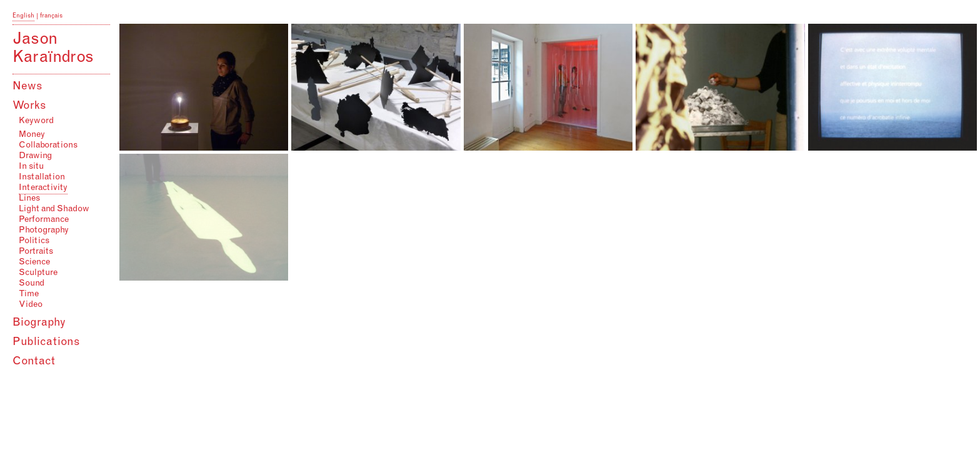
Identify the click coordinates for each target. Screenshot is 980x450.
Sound (32, 284)
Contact (34, 362)
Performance (44, 220)
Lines (29, 199)
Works (29, 106)
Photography (44, 231)
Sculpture (38, 273)
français (51, 16)
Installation (42, 177)
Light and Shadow (54, 209)
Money (32, 135)
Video (31, 305)
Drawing (35, 156)
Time (29, 294)
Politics (34, 241)
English (23, 16)
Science (34, 262)
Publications (46, 342)
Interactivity (43, 188)
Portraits (36, 252)
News (27, 87)
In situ (31, 167)
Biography (39, 323)
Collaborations (48, 146)
